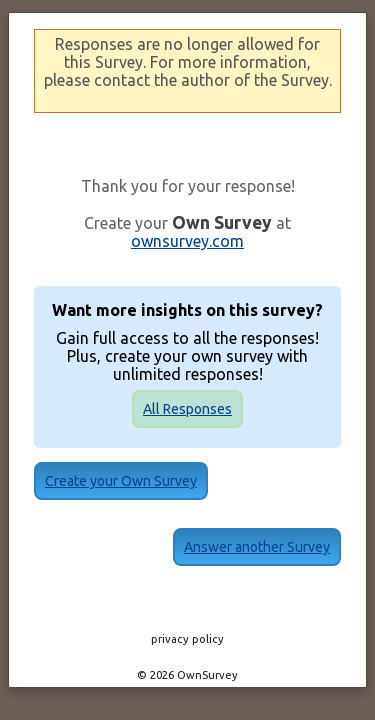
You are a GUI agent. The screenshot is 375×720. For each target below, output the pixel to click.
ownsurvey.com (187, 241)
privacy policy (187, 625)
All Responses (187, 409)
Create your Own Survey (188, 481)
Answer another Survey (188, 533)
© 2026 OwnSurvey (187, 661)
